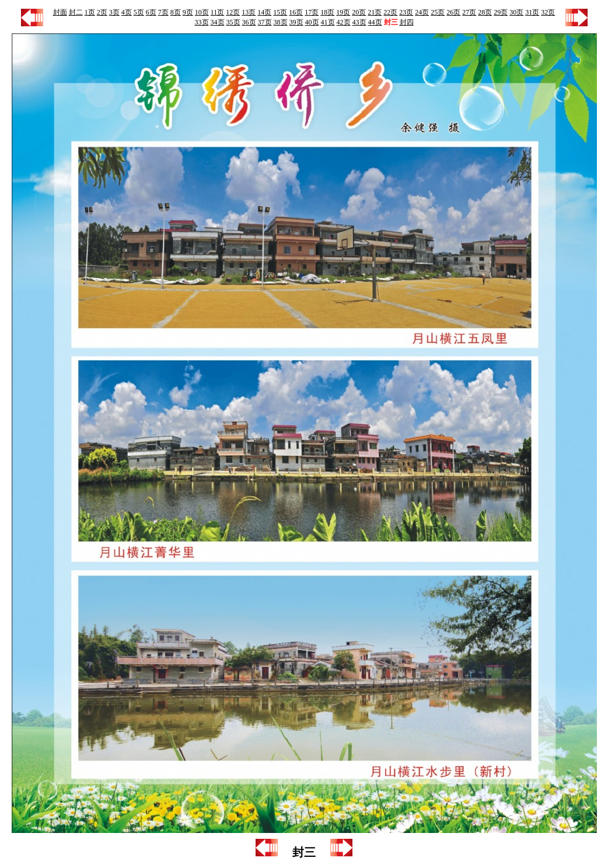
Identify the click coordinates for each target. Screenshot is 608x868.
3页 (114, 12)
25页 (438, 12)
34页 (218, 22)
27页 (469, 12)
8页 (176, 12)
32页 (548, 12)
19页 (343, 12)
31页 (532, 12)
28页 (485, 12)
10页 (202, 12)
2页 (102, 12)
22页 (390, 12)
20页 (359, 12)
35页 (233, 22)
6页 (151, 12)
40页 (312, 22)
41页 (328, 22)
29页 (501, 12)
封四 (407, 22)
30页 (516, 12)
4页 (127, 12)
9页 (188, 12)
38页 (281, 22)
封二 (76, 12)
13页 (249, 12)
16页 (296, 12)
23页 (406, 12)
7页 (163, 12)
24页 (422, 12)
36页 (249, 22)
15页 (280, 12)
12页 (233, 12)
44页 (375, 22)
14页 (264, 12)
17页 (312, 12)
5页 (139, 12)
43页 (359, 22)
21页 (375, 12)
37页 (265, 22)
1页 (90, 12)
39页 (296, 22)
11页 (218, 12)
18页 (327, 12)
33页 (202, 22)
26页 (453, 12)
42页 (344, 22)
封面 (60, 12)
